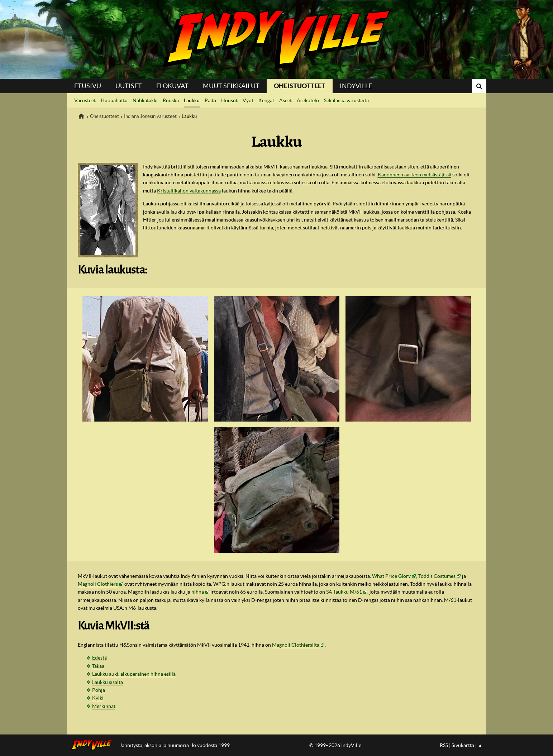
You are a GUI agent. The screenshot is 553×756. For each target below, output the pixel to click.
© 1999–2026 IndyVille (335, 745)
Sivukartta (463, 745)
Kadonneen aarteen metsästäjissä (414, 175)
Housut (229, 100)
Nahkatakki (145, 100)
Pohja (99, 690)
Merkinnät (104, 706)
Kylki (98, 698)
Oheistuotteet (300, 86)
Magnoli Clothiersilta (296, 645)
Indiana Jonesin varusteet (150, 116)
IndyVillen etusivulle (93, 745)
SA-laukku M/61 (344, 592)
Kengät (266, 100)
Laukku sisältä (108, 682)
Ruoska (171, 100)
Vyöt (248, 100)
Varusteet (85, 100)
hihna (198, 592)
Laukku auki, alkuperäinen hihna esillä (134, 674)
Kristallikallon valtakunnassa (189, 191)
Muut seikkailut (231, 86)
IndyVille (276, 39)
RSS (444, 745)
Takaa (98, 666)
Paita (210, 100)
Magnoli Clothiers (98, 584)
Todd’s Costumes (437, 576)
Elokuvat (172, 86)
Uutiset (129, 86)
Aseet (285, 100)
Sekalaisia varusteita (346, 100)
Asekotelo (308, 100)
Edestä (99, 658)
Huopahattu (114, 100)
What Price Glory (391, 576)
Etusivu (88, 86)
